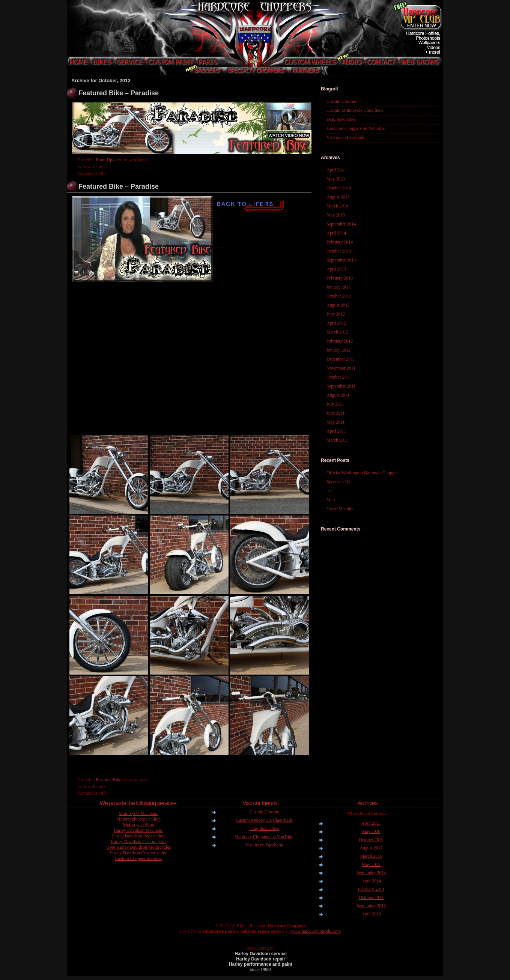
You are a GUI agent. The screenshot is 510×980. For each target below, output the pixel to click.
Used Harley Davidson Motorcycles (138, 847)
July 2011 (335, 404)
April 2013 (336, 269)
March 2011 (337, 440)
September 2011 (341, 386)
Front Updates (108, 160)
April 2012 (336, 323)
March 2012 (337, 332)
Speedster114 (338, 482)
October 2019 (339, 188)
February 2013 (340, 278)
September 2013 (341, 260)
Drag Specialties (341, 119)
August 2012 (338, 305)
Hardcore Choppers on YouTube (356, 128)
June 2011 (336, 413)
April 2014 (336, 233)
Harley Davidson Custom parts (138, 842)
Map (331, 500)
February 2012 (340, 341)
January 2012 (338, 350)
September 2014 (341, 224)
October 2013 (339, 251)
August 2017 (338, 197)
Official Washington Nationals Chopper (362, 473)
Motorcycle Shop (139, 825)
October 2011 (339, 377)
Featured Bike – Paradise (119, 93)
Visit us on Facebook (345, 137)
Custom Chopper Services (138, 858)
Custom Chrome (341, 101)
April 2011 (336, 431)
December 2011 (341, 359)
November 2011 (341, 368)
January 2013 (338, 287)
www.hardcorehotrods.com (315, 931)
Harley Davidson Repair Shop (138, 836)
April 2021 (336, 170)
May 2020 (336, 179)
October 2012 (339, 296)
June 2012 (336, 314)
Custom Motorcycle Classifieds (355, 110)
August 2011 (338, 395)
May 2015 (336, 215)
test (330, 491)
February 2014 (340, 242)
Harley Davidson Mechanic (138, 830)
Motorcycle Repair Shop (138, 819)
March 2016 (337, 206)
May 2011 (336, 422)
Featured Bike (108, 780)
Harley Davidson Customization (139, 853)
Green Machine (340, 509)
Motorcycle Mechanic (138, 813)
